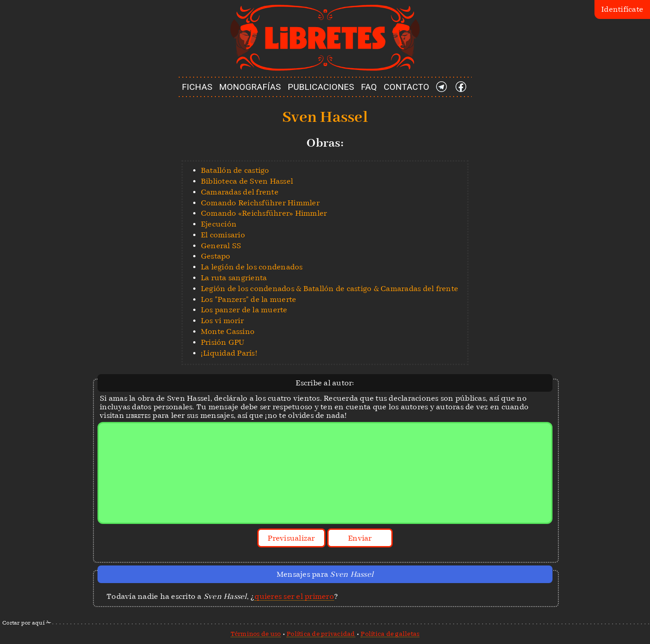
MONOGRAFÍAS (250, 87)
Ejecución (219, 224)
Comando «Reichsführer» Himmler (264, 213)
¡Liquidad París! (229, 353)
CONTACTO (406, 87)
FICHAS (197, 87)
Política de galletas (390, 634)
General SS (221, 246)
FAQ (369, 87)
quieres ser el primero (294, 596)
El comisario (223, 235)
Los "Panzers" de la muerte (249, 299)
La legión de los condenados (252, 267)
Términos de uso (256, 634)
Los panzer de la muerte (244, 310)
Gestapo (216, 256)
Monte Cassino (228, 331)
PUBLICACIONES (321, 87)
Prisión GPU (223, 342)
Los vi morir (222, 321)
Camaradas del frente (240, 192)
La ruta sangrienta (234, 278)
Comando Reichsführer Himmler (260, 203)
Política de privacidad (321, 634)
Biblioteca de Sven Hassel (247, 181)
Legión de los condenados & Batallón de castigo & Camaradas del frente (330, 289)
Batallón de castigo (235, 170)
